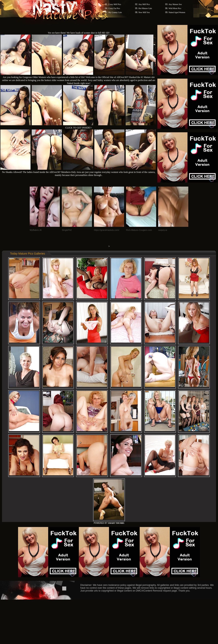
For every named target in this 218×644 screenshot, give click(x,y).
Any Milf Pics (144, 4)
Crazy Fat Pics (114, 8)
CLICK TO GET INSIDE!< (79, 128)
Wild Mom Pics (175, 8)
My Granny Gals (115, 12)
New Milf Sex (144, 12)
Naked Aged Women (177, 12)
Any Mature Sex (175, 4)
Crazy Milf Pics (115, 4)
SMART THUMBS (116, 523)
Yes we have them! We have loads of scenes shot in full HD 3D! (79, 33)
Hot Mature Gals (145, 8)
